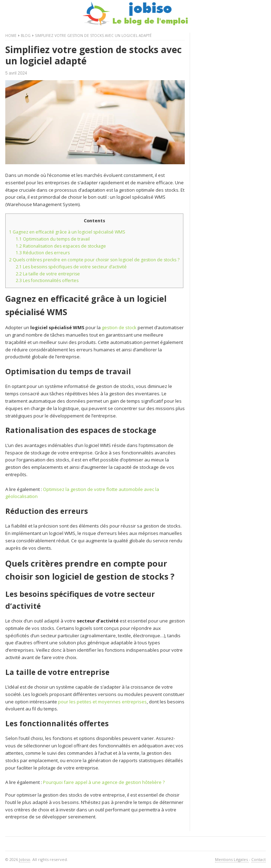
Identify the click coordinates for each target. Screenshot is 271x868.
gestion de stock (119, 327)
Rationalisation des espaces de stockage (61, 246)
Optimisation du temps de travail (53, 239)
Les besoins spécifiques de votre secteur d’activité (71, 267)
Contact (259, 859)
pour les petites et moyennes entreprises (102, 702)
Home (11, 36)
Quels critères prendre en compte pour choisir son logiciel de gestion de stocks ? (94, 260)
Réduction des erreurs (43, 253)
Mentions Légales (232, 859)
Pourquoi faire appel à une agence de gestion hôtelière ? (104, 782)
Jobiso (25, 859)
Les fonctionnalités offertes (47, 280)
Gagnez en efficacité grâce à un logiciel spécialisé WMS (67, 232)
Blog (26, 36)
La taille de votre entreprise (48, 274)
